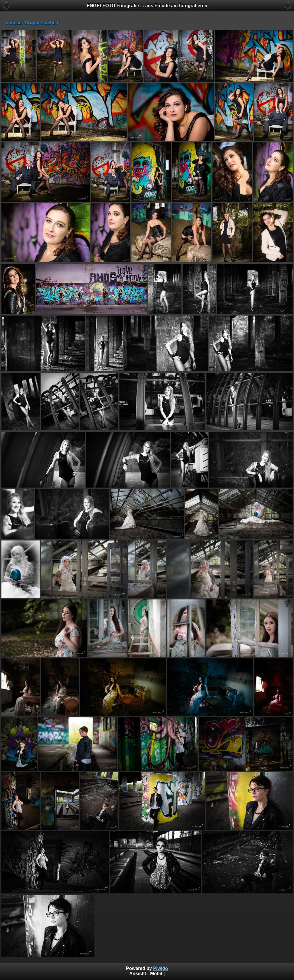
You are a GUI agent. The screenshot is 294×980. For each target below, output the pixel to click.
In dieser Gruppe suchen (31, 23)
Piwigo (160, 968)
